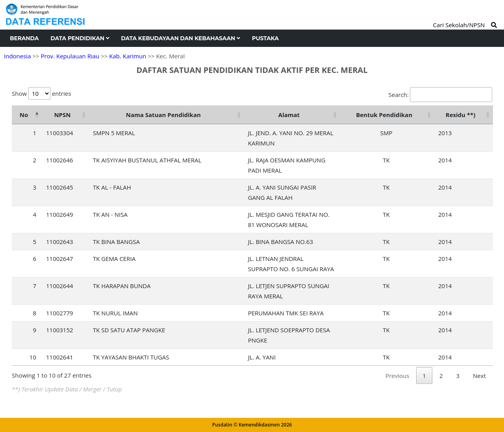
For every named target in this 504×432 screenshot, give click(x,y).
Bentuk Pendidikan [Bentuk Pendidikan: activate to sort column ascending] (384, 115)
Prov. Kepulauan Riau (70, 56)
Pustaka (265, 38)
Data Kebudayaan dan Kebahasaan (180, 38)
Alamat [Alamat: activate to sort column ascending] (289, 115)
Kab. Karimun (128, 56)
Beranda (24, 38)
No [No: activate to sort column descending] (24, 115)
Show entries (41, 93)
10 (33, 357)
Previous (397, 376)
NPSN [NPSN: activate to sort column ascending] (62, 115)
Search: (440, 95)
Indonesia (17, 56)
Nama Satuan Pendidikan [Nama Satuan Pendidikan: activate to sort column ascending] (163, 115)
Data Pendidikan (80, 38)
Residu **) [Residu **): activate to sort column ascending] (460, 115)
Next (479, 376)
